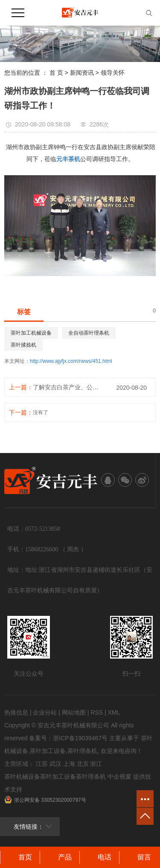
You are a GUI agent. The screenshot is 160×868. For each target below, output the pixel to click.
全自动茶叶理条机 (89, 333)
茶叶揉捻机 (23, 345)
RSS (97, 712)
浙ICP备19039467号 (80, 738)
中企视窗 (119, 777)
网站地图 (74, 712)
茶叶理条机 (82, 751)
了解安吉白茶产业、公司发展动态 (68, 387)
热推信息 (16, 712)
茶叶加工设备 (48, 751)
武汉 (55, 764)
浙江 (96, 764)
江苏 (42, 764)
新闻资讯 (82, 73)
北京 (83, 764)
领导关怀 (113, 73)
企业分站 (45, 712)
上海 (69, 764)
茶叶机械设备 (22, 777)
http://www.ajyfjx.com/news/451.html (71, 361)
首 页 (56, 73)
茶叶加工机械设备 (31, 333)
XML (114, 712)
